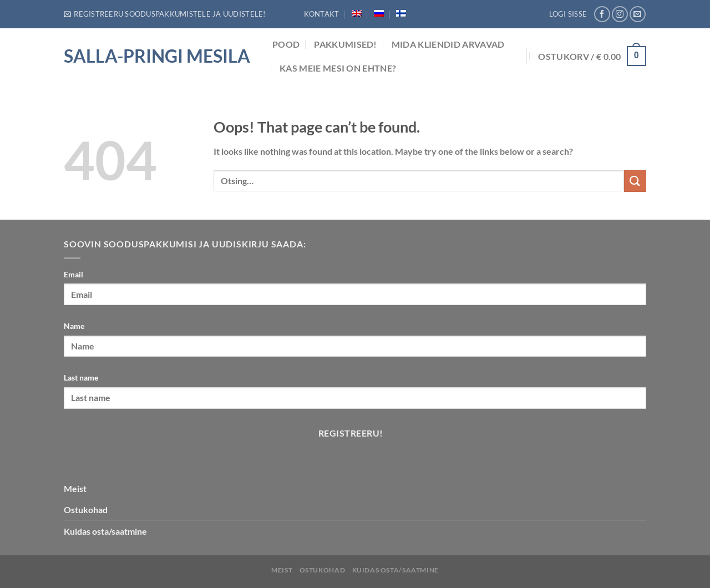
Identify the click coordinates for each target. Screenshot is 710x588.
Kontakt (322, 14)
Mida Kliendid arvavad (448, 44)
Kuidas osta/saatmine (105, 531)
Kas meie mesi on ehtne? (338, 68)
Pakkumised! (346, 44)
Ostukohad (86, 510)
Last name (81, 377)
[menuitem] (357, 13)
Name (74, 326)
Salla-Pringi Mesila (157, 56)
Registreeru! (351, 433)
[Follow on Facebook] (602, 14)
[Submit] (635, 181)
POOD (286, 44)
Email (73, 274)
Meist (75, 488)
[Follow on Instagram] (620, 14)
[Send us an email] (638, 14)
